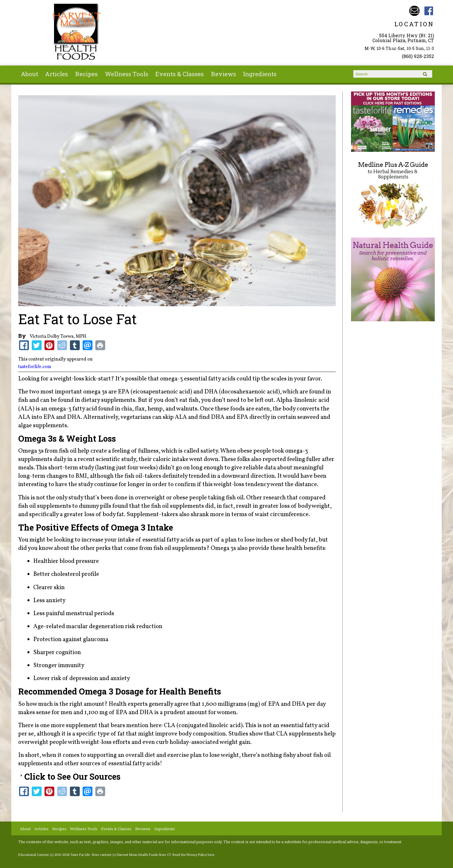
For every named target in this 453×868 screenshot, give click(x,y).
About (29, 74)
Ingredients (260, 74)
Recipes (86, 74)
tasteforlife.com (35, 367)
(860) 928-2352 (418, 56)
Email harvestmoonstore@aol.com (414, 11)
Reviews (223, 74)
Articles (56, 74)
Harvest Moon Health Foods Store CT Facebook (429, 11)
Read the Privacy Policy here (193, 855)
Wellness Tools (127, 74)
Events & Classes (180, 74)
